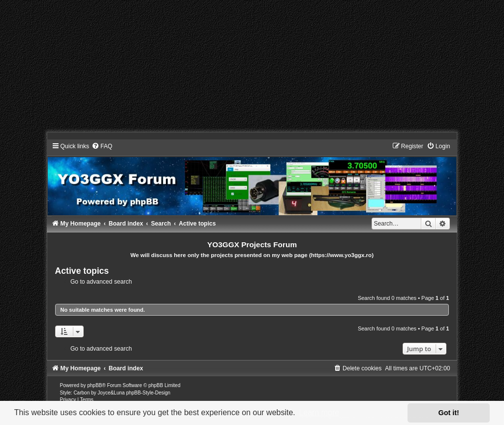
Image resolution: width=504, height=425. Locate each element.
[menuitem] (102, 146)
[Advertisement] (252, 69)
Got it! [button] (449, 413)
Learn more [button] (319, 412)
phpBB (94, 385)
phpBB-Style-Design (148, 393)
